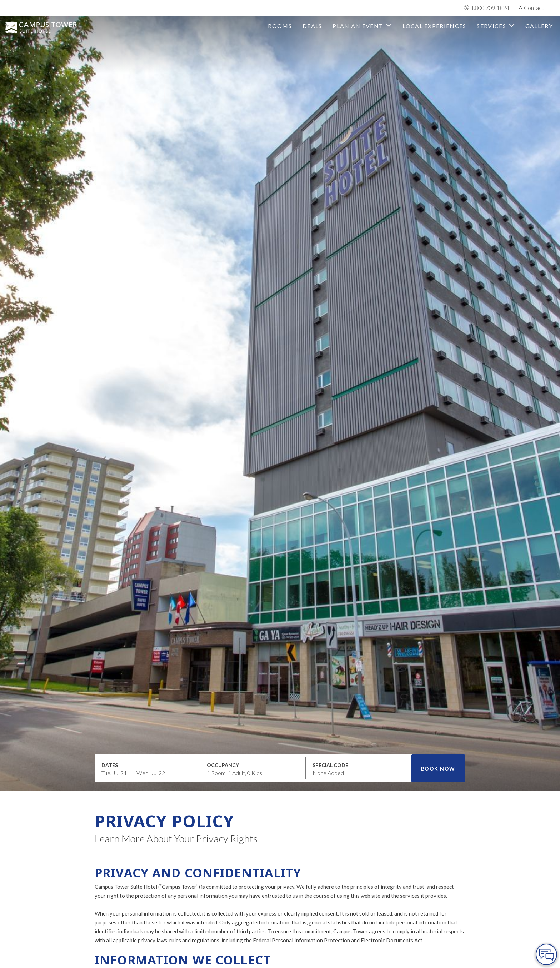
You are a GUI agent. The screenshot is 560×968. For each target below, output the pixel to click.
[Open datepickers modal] (147, 768)
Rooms (280, 26)
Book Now (438, 769)
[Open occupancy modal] (253, 768)
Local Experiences (434, 26)
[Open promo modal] (358, 768)
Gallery (539, 26)
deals (312, 26)
